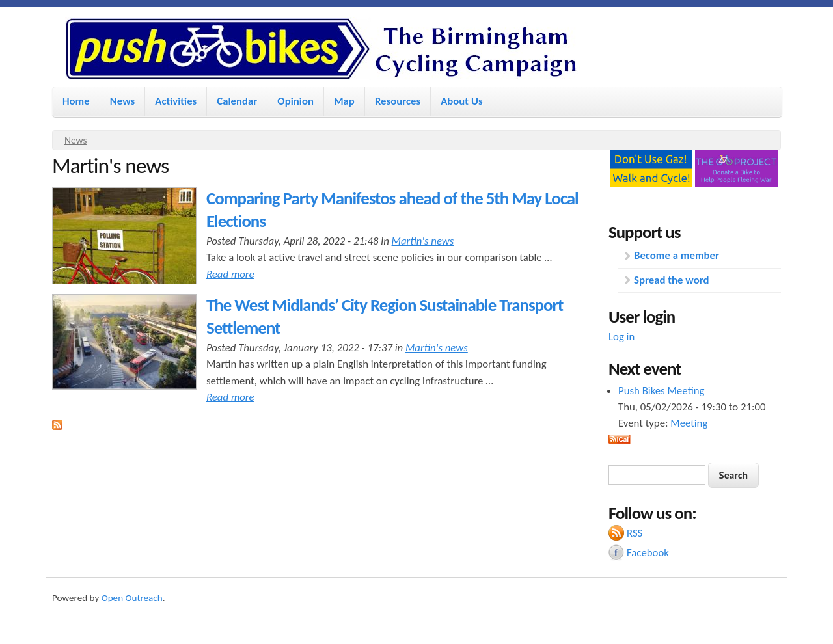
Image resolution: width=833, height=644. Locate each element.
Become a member (676, 255)
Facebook (648, 553)
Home (76, 101)
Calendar (237, 101)
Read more (230, 274)
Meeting (689, 423)
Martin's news (423, 241)
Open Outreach (132, 598)
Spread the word (671, 280)
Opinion (295, 101)
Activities (176, 101)
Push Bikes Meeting (661, 391)
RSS (635, 533)
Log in (621, 337)
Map (344, 101)
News (123, 101)
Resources (398, 101)
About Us (461, 101)
